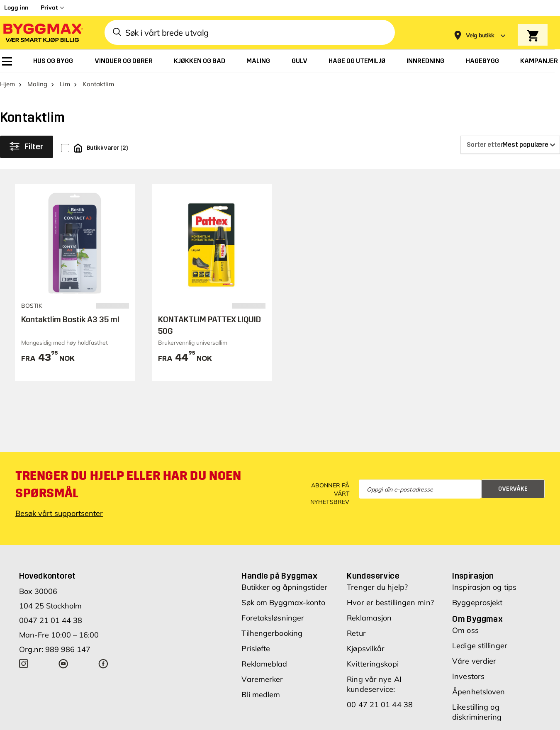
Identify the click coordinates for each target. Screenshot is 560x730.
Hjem (7, 84)
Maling (37, 84)
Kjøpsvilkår (366, 649)
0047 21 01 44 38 (51, 621)
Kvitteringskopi (373, 664)
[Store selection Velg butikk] (480, 35)
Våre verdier (474, 661)
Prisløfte (256, 649)
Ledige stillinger (480, 646)
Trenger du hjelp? (377, 588)
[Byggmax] (42, 33)
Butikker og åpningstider (284, 588)
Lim (65, 84)
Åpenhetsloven (478, 692)
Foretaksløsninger (273, 618)
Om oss (465, 631)
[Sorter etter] (510, 145)
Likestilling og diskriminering (477, 712)
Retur (356, 634)
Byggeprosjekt (477, 603)
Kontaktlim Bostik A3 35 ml (70, 319)
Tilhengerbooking (272, 634)
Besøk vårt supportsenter (59, 514)
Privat (49, 7)
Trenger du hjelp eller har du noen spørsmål (128, 485)
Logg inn (16, 7)
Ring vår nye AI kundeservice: (374, 685)
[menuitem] (7, 61)
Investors (468, 677)
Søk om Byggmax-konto (283, 603)
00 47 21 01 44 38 (380, 705)
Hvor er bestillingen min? (390, 603)
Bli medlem (261, 695)
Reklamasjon (369, 618)
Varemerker (262, 680)
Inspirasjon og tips (484, 588)
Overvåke (513, 489)
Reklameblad (264, 664)
